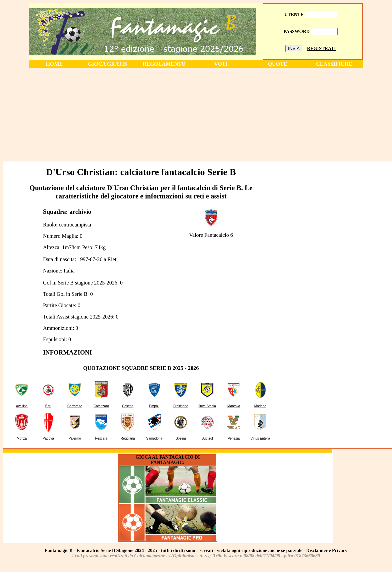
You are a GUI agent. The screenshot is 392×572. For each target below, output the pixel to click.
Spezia (181, 438)
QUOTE (278, 64)
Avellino (22, 406)
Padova (48, 438)
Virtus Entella (260, 438)
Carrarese (75, 406)
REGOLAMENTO (164, 64)
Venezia (234, 438)
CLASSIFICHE (334, 64)
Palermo (75, 438)
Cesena (128, 406)
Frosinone (181, 406)
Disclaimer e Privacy (327, 550)
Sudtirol (207, 438)
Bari (48, 406)
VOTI (221, 64)
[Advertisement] (196, 114)
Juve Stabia (207, 406)
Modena (260, 406)
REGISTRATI (321, 49)
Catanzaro (101, 406)
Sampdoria (154, 438)
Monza (22, 438)
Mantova (234, 406)
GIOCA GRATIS (108, 64)
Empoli (154, 406)
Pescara (101, 438)
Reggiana (128, 438)
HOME (54, 64)
